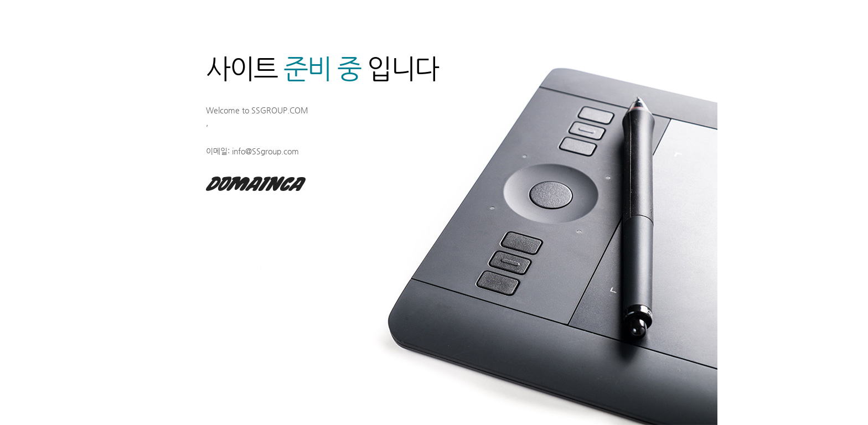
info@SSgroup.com (265, 151)
